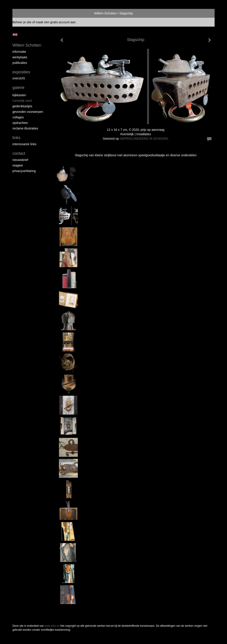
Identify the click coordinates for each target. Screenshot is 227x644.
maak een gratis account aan (56, 22)
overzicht (19, 78)
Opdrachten (20, 123)
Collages (18, 117)
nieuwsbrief (20, 160)
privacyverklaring (24, 171)
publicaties (20, 63)
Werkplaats (20, 57)
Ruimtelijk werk (22, 101)
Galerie (18, 88)
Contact (19, 153)
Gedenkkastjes (22, 106)
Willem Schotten (105, 13)
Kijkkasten (19, 95)
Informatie (19, 52)
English (15, 35)
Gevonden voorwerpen (28, 112)
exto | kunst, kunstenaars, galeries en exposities (25, 13)
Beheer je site (22, 22)
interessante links (24, 144)
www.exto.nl (52, 626)
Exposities (21, 72)
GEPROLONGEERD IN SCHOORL (144, 139)
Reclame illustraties (25, 128)
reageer (18, 165)
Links (16, 138)
